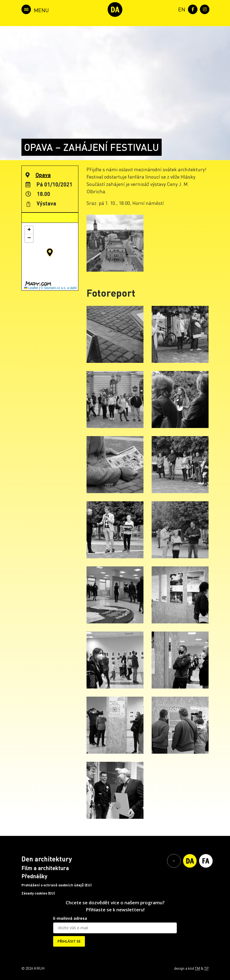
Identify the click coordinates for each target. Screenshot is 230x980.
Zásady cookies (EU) (38, 893)
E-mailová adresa (70, 918)
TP (206, 968)
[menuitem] (181, 9)
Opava (43, 175)
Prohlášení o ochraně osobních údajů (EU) (57, 885)
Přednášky (34, 876)
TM (197, 968)
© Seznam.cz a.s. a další (59, 288)
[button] (50, 252)
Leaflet (31, 288)
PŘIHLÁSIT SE (69, 941)
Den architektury (47, 859)
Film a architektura (45, 868)
